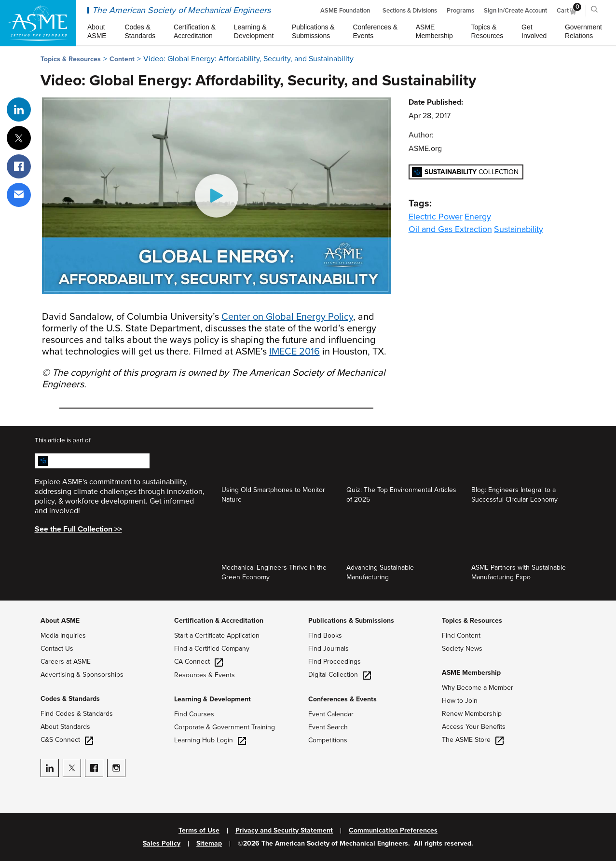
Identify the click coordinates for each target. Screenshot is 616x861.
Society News (462, 649)
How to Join (460, 701)
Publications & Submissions (351, 621)
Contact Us (57, 649)
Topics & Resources (71, 59)
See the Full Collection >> (78, 529)
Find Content (461, 635)
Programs (460, 11)
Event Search (328, 727)
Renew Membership (472, 714)
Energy (478, 217)
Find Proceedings (335, 662)
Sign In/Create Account (515, 11)
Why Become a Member (478, 688)
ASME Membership (471, 673)
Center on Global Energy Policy (287, 317)
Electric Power (436, 217)
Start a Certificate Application (217, 635)
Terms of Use (199, 831)
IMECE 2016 (294, 352)
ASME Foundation (345, 11)
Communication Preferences (393, 831)
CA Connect (198, 662)
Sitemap (209, 844)
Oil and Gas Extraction (450, 229)
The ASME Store (473, 740)
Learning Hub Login (210, 740)
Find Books (325, 635)
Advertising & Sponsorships (82, 675)
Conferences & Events (342, 699)
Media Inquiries (63, 635)
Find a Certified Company (212, 649)
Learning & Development (212, 699)
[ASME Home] (38, 23)
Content (122, 59)
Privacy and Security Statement (284, 831)
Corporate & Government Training (225, 727)
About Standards (65, 727)
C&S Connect (67, 740)
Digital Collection (340, 675)
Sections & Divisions (410, 11)
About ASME (60, 621)
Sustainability (519, 229)
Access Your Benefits (474, 727)
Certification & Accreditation (219, 621)
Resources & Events (205, 675)
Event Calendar (331, 714)
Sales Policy (162, 844)
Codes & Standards (70, 699)
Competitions (328, 740)
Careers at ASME (66, 662)
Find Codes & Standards (77, 714)
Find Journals (329, 649)
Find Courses (194, 714)
